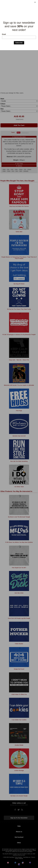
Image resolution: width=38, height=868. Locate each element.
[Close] (35, 2)
